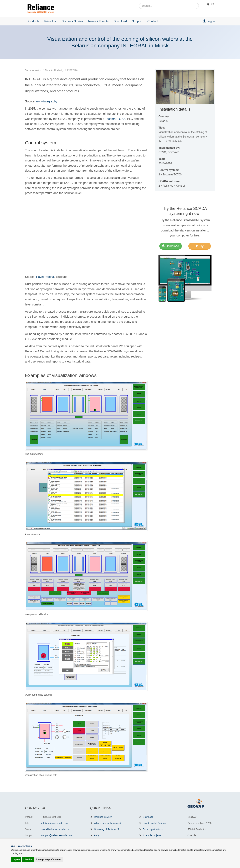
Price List (50, 21)
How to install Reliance (155, 823)
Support (137, 21)
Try (199, 246)
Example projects (152, 835)
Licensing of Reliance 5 (106, 829)
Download (120, 21)
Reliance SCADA (103, 817)
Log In (209, 21)
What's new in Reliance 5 (107, 823)
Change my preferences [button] (48, 860)
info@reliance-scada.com (55, 823)
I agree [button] (16, 860)
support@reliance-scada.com (57, 835)
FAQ (96, 835)
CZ (213, 4)
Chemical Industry (54, 70)
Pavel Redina (45, 277)
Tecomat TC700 (116, 119)
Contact (152, 21)
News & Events (98, 21)
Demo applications (153, 829)
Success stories (33, 70)
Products (33, 21)
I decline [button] (28, 860)
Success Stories (72, 21)
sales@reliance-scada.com (56, 829)
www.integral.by (47, 101)
